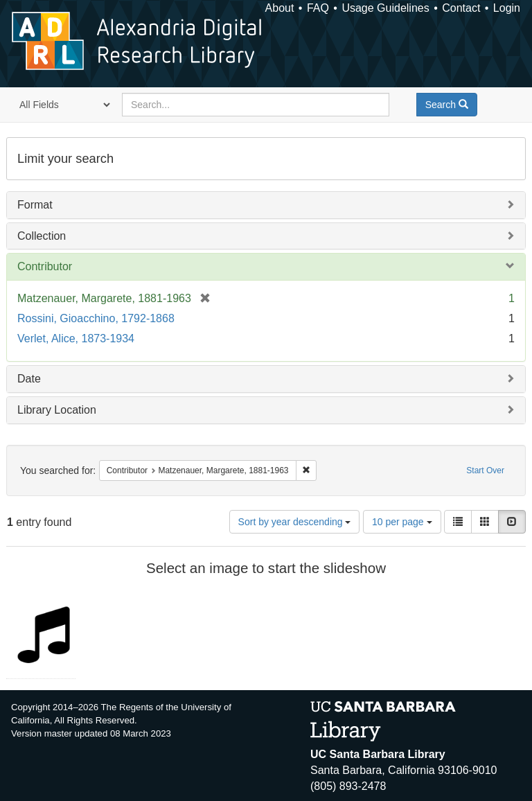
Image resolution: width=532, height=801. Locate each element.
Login (507, 8)
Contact (461, 8)
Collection (42, 236)
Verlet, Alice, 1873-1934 (76, 338)
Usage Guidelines (385, 8)
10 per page (402, 522)
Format (35, 205)
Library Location (57, 410)
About (280, 8)
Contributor (45, 266)
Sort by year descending (295, 522)
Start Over (485, 470)
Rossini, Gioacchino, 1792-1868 (96, 318)
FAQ (318, 8)
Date (29, 379)
